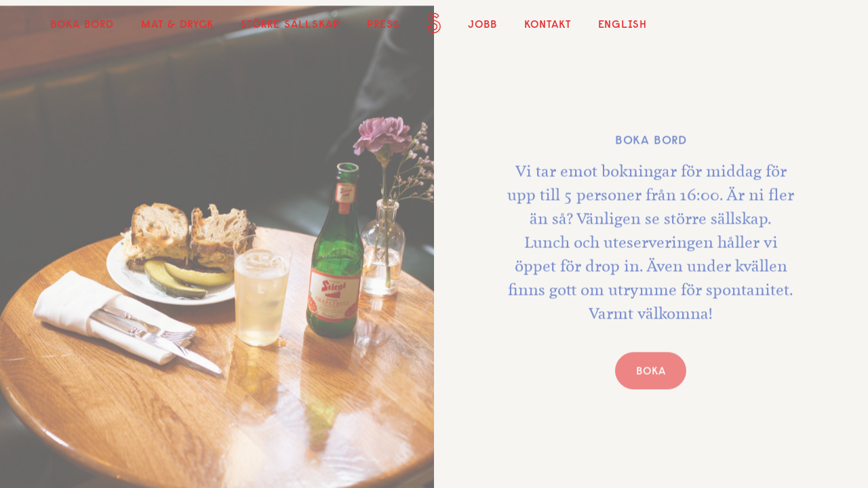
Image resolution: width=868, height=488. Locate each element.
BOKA (651, 373)
